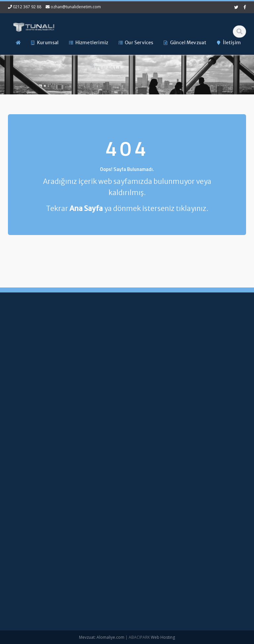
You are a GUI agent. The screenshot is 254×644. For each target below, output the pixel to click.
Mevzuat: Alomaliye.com (102, 637)
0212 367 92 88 (27, 7)
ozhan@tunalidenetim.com (76, 7)
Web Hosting (163, 637)
